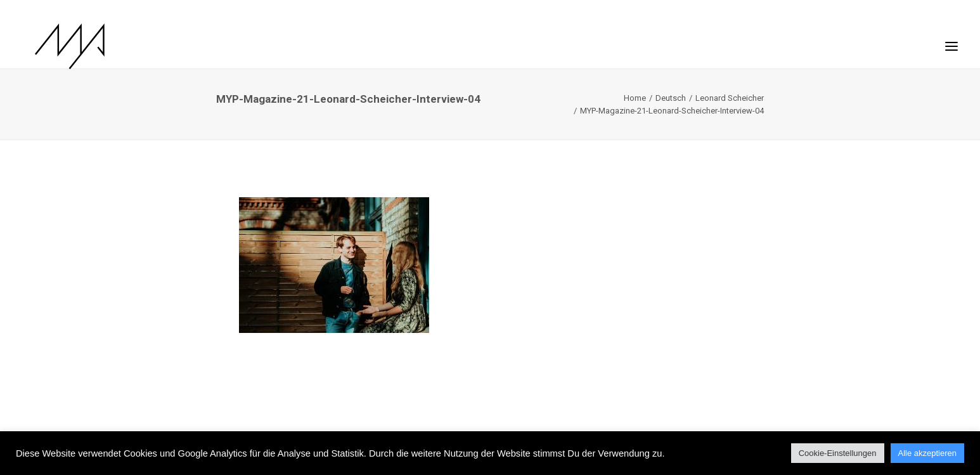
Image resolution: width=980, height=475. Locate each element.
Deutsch (671, 98)
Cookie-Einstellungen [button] (838, 453)
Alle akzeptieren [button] (928, 453)
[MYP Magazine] (57, 46)
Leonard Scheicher (730, 98)
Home (635, 98)
